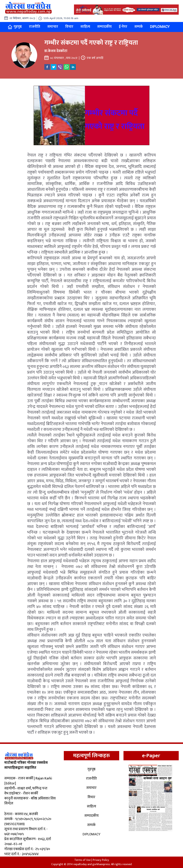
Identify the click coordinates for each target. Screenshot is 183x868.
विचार (69, 27)
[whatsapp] (66, 67)
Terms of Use (82, 860)
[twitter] (54, 67)
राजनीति (35, 27)
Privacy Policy (101, 860)
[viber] (60, 67)
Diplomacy (160, 27)
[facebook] (47, 67)
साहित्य (85, 27)
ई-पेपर (123, 27)
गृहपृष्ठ (15, 27)
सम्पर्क (139, 27)
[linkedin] (73, 67)
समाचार (53, 27)
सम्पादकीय (104, 27)
